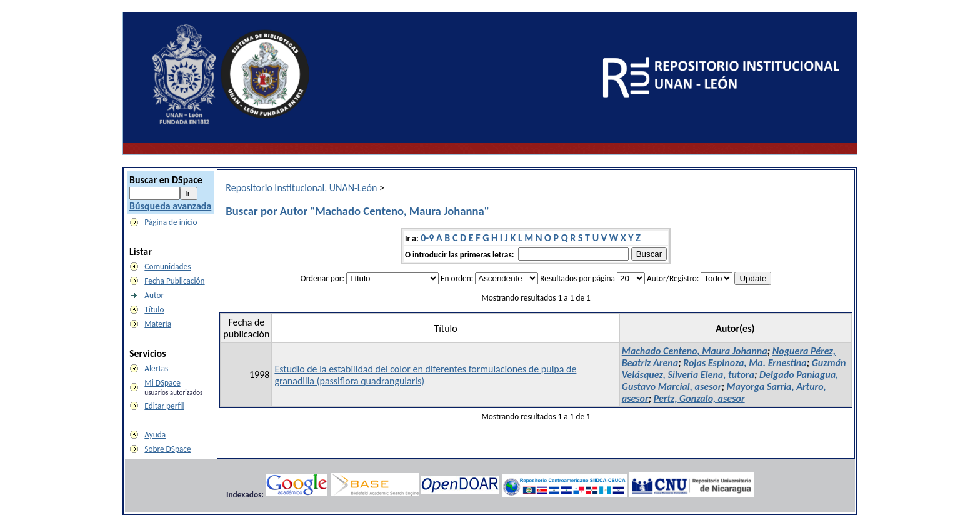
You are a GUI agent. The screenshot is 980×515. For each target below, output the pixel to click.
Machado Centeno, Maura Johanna (695, 351)
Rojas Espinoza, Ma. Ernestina (745, 363)
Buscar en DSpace (166, 180)
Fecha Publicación (174, 281)
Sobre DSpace (167, 449)
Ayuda (155, 435)
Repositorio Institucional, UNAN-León (301, 188)
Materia (158, 324)
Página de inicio (171, 222)
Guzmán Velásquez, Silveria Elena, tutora (734, 369)
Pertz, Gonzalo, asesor (699, 398)
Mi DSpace (162, 383)
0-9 (427, 238)
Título (154, 310)
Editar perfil (164, 406)
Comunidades (167, 267)
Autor (154, 295)
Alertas (156, 368)
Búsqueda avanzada (170, 206)
